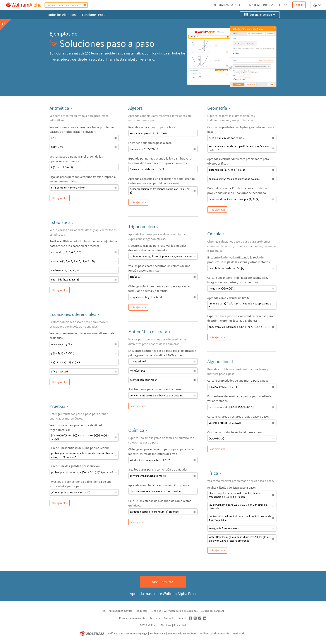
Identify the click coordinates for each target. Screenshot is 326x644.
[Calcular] (85, 5)
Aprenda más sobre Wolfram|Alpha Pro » (163, 594)
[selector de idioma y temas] (317, 5)
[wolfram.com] (93, 633)
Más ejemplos (60, 198)
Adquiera (163, 582)
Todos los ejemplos (62, 15)
